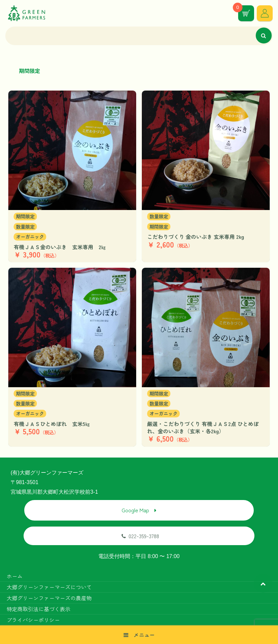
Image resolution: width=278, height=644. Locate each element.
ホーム (15, 576)
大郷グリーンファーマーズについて (49, 587)
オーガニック (30, 236)
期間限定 (25, 216)
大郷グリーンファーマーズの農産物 (49, 598)
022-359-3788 (140, 536)
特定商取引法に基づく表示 (39, 609)
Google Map (135, 510)
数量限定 (25, 226)
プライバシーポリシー (33, 620)
